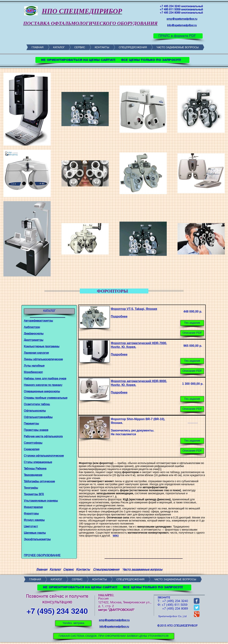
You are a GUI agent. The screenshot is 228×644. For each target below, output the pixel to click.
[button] (192, 441)
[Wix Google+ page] (197, 614)
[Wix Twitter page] (197, 608)
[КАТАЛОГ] (49, 311)
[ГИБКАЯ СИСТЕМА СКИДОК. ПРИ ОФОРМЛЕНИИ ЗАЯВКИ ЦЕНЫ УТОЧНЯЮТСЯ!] (114, 636)
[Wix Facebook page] (197, 601)
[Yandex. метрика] (73, 623)
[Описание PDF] (192, 333)
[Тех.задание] (192, 323)
